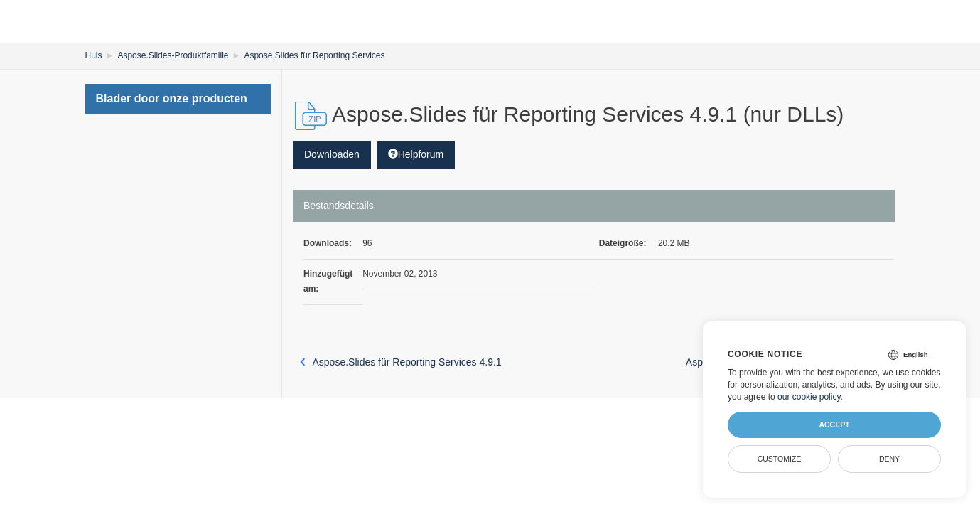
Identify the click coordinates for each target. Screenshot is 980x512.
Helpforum (416, 154)
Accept (834, 425)
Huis (94, 55)
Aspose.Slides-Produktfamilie (173, 55)
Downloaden (332, 154)
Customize (780, 459)
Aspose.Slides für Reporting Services (314, 55)
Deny (889, 459)
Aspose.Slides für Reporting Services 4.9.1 (401, 362)
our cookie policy (809, 397)
